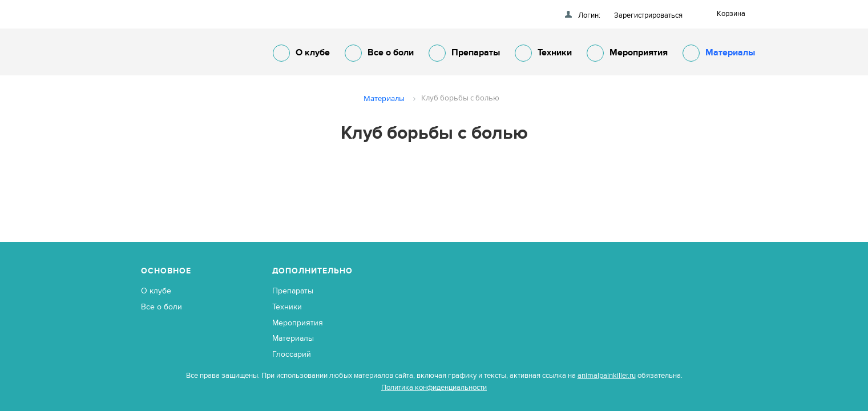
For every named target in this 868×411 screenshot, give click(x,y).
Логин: (589, 15)
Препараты (464, 53)
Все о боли (379, 53)
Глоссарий (292, 354)
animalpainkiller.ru (607, 376)
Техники (543, 53)
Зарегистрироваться (648, 15)
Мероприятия (627, 53)
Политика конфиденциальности (434, 388)
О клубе (301, 53)
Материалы (719, 53)
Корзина (731, 14)
